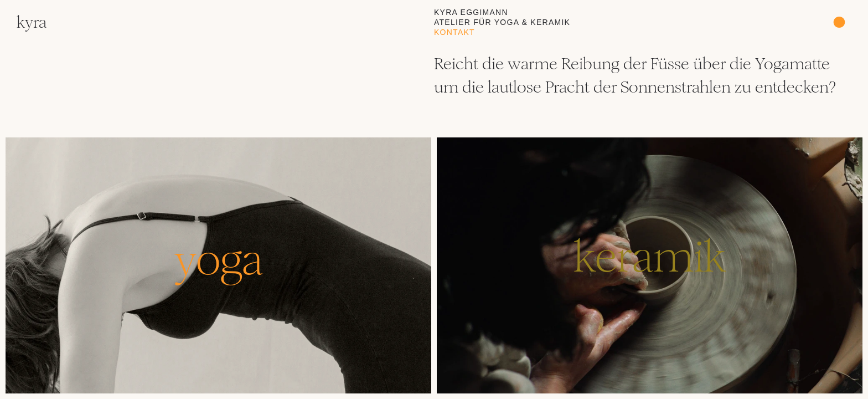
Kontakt (454, 32)
